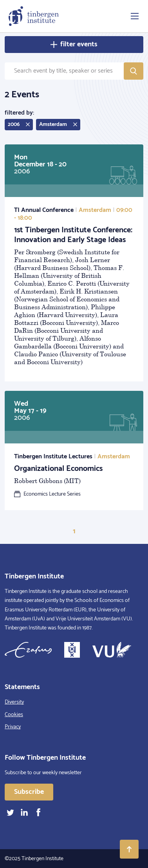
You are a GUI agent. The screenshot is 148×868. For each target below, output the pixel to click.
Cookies (14, 715)
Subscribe (29, 792)
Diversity (14, 702)
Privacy (13, 727)
